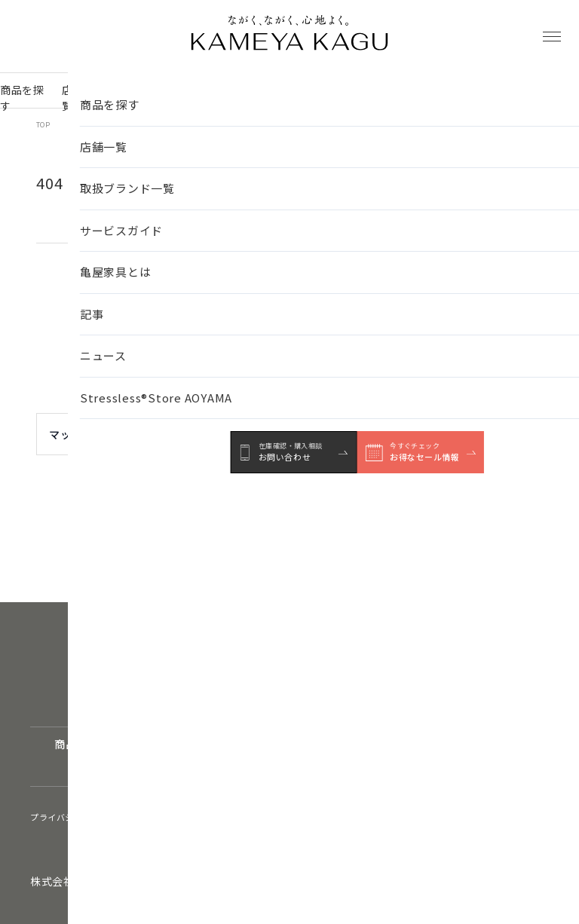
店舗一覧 (78, 98)
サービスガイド (237, 98)
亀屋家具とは (314, 98)
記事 (362, 98)
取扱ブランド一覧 (152, 98)
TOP (43, 125)
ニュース (406, 98)
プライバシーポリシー (74, 817)
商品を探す (22, 98)
